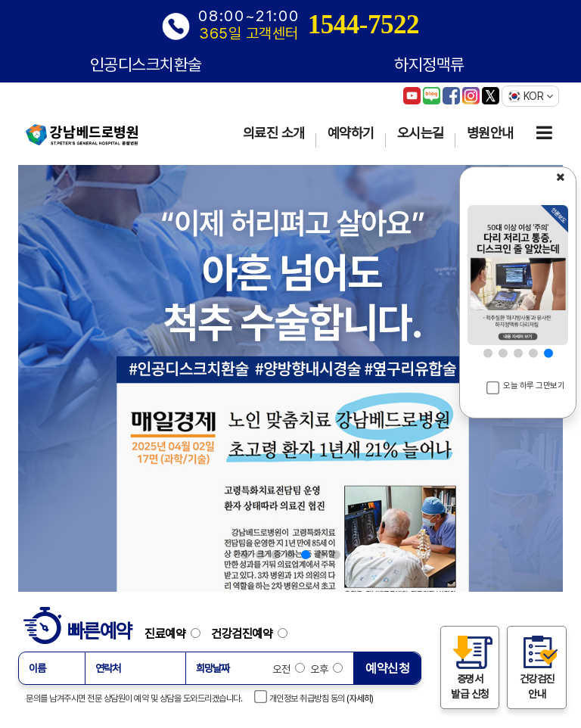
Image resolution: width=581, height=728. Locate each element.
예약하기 (351, 133)
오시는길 (421, 133)
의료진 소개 (274, 133)
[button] (245, 555)
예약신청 (387, 668)
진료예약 (177, 633)
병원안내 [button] (490, 133)
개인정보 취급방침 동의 (300, 697)
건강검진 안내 (537, 667)
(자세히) (360, 698)
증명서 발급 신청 (470, 667)
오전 (289, 669)
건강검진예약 (249, 633)
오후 (326, 669)
